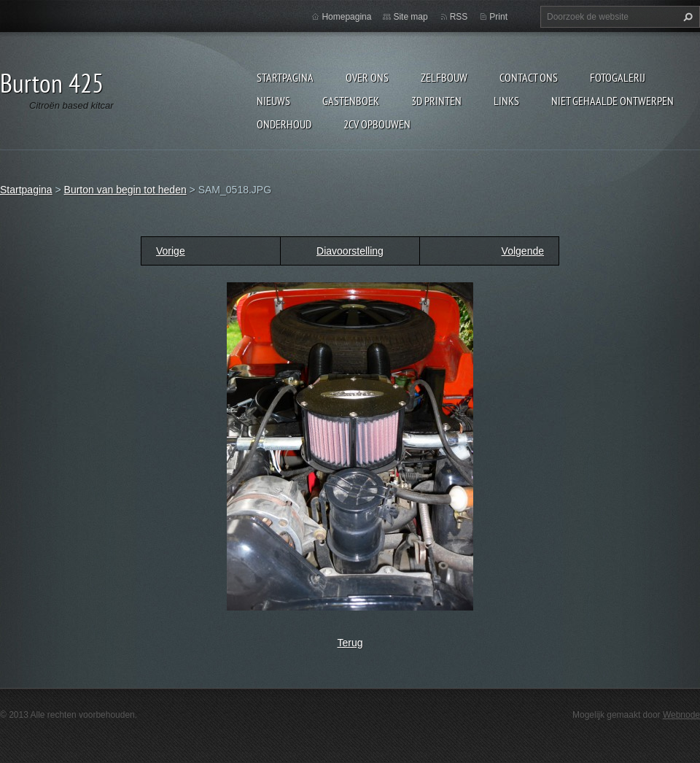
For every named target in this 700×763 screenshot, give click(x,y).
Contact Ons (529, 77)
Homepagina (346, 17)
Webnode (681, 715)
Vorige (171, 251)
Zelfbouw (444, 77)
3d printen (436, 101)
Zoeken (686, 17)
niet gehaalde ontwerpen (612, 101)
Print (498, 17)
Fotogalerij (618, 77)
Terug (350, 643)
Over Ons (367, 77)
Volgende (523, 251)
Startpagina (285, 77)
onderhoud (284, 124)
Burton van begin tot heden (125, 190)
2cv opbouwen (377, 124)
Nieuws (273, 101)
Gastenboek (351, 101)
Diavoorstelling (350, 251)
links (506, 101)
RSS (459, 17)
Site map (410, 17)
